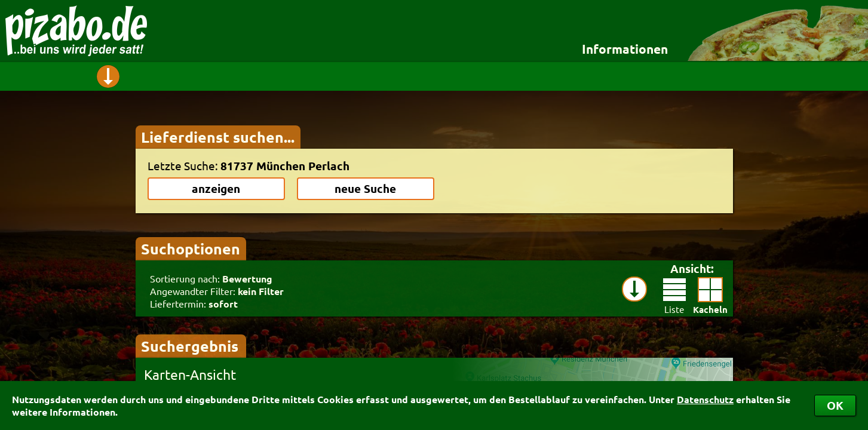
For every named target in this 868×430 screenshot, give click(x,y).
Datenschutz (705, 399)
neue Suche (365, 188)
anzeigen (216, 188)
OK (835, 405)
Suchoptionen (191, 248)
